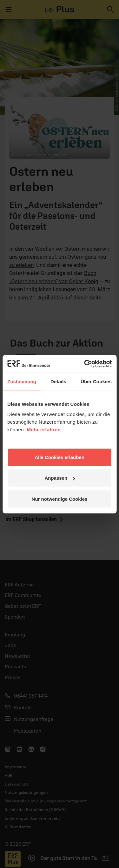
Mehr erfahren (44, 429)
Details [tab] (58, 381)
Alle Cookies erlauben (60, 457)
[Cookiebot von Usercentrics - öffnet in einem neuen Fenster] (85, 364)
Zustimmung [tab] (22, 381)
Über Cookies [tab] (96, 381)
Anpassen (60, 478)
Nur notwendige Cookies (60, 499)
